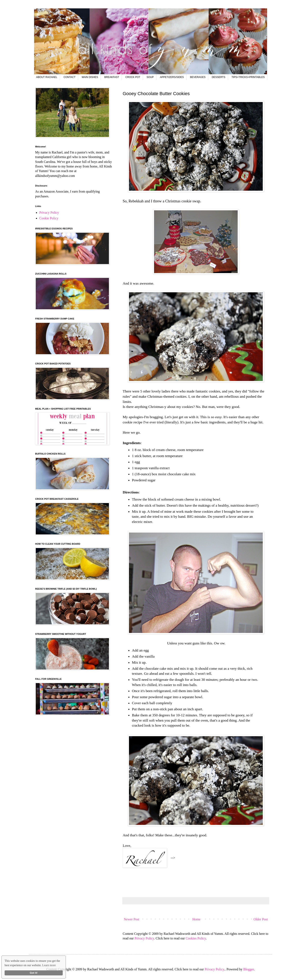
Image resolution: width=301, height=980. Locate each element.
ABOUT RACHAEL (47, 77)
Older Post (261, 919)
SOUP (150, 77)
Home (196, 919)
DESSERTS (218, 77)
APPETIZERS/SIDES (172, 77)
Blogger (249, 969)
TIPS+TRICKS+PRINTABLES (248, 77)
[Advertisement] (199, 882)
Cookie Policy (49, 218)
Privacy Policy (144, 938)
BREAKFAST (112, 77)
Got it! (34, 973)
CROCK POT (133, 77)
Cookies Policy (196, 938)
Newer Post (131, 919)
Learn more (49, 965)
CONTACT (70, 77)
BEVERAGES (198, 77)
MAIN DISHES (90, 77)
